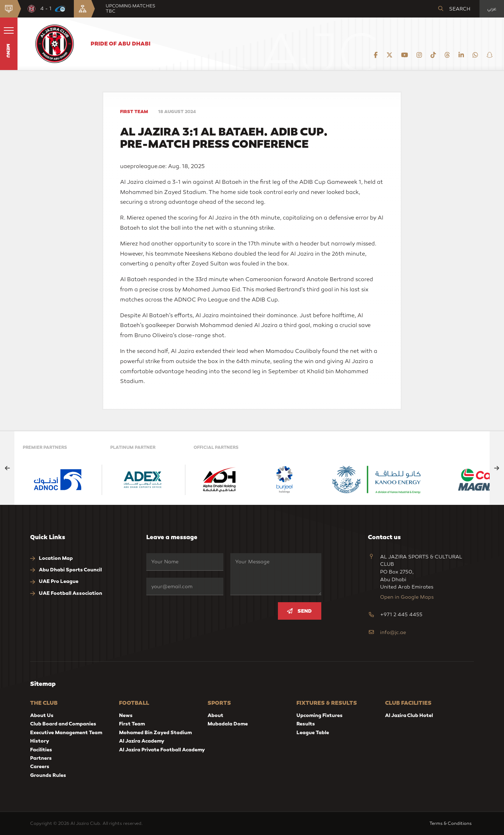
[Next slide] (497, 468)
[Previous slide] (7, 468)
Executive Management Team (66, 732)
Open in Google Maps (407, 597)
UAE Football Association (66, 593)
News (126, 715)
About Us (42, 715)
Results (306, 724)
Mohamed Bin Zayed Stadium (155, 732)
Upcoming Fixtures (320, 715)
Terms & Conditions (452, 823)
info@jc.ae (393, 632)
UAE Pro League (54, 581)
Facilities (41, 750)
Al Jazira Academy (142, 741)
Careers (40, 766)
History (40, 741)
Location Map (51, 558)
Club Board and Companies (63, 724)
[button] (9, 44)
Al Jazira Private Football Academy (162, 750)
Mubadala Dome (228, 724)
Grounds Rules (48, 775)
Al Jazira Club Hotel (409, 715)
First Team (132, 724)
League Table (313, 732)
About (215, 715)
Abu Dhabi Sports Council (66, 570)
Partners (41, 758)
